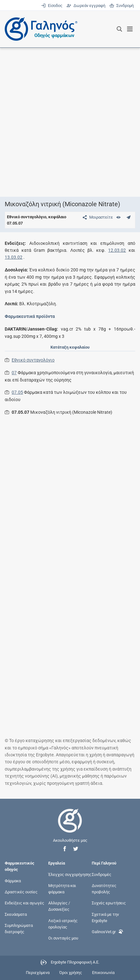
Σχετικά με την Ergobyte (105, 917)
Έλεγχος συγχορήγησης (70, 874)
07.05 (17, 392)
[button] (65, 849)
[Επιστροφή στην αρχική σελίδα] (70, 826)
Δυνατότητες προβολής (104, 888)
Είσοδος (52, 6)
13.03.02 (14, 257)
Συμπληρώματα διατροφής (19, 928)
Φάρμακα (13, 881)
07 (14, 373)
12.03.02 (117, 250)
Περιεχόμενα (38, 973)
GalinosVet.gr (108, 931)
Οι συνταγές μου (63, 938)
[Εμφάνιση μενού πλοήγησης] (130, 29)
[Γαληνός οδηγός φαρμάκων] (39, 29)
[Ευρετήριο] (118, 217)
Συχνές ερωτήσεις (109, 903)
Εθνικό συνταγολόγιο (33, 360)
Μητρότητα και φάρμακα (62, 888)
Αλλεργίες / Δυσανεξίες (59, 906)
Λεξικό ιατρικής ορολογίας (63, 924)
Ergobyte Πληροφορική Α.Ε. (75, 962)
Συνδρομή (122, 6)
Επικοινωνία (103, 973)
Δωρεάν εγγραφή (86, 6)
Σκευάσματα (16, 914)
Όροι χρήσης (71, 973)
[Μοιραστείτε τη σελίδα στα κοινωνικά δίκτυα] (96, 217)
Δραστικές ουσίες (21, 892)
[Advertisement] (70, 122)
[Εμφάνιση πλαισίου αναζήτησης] (119, 29)
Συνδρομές (102, 874)
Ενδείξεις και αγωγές (24, 903)
